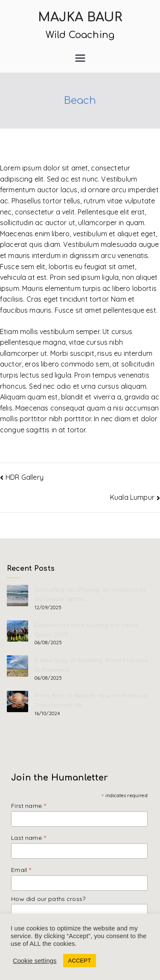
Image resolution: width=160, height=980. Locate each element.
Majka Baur (80, 18)
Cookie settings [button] (35, 961)
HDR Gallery (25, 477)
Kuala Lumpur (132, 497)
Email (21, 870)
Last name (29, 838)
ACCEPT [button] (80, 961)
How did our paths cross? (48, 899)
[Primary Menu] (80, 58)
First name (29, 805)
